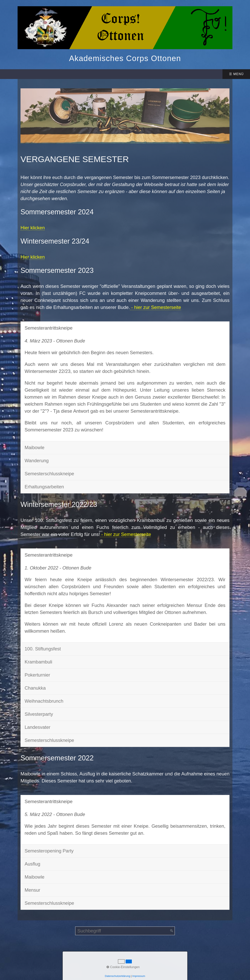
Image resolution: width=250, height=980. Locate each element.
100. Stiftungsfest (43, 649)
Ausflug (32, 864)
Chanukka (35, 688)
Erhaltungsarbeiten (44, 487)
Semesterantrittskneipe (49, 328)
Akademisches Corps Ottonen (125, 58)
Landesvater (37, 727)
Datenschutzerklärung (118, 976)
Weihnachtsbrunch (44, 701)
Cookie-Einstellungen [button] (123, 967)
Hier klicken (33, 228)
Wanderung (37, 461)
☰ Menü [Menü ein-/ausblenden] (236, 74)
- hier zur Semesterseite (155, 307)
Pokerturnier (37, 675)
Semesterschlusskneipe (49, 474)
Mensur (32, 890)
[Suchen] (172, 931)
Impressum (139, 976)
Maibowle (34, 447)
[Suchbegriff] (125, 931)
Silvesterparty (39, 714)
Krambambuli (38, 662)
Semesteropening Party (49, 851)
